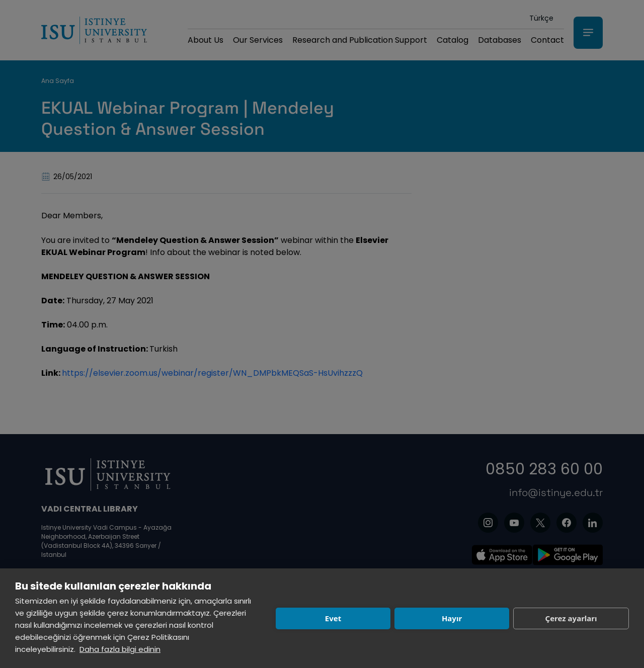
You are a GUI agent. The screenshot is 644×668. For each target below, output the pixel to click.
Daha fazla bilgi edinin (120, 649)
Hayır (452, 618)
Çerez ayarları (571, 618)
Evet (333, 618)
